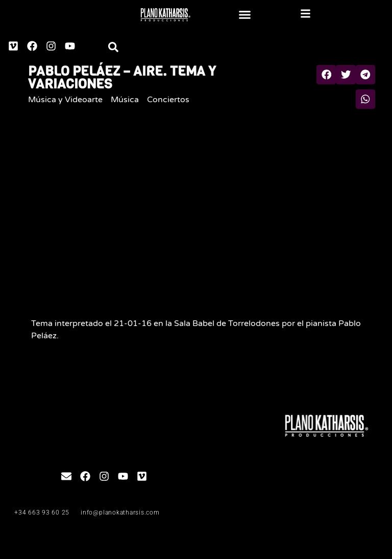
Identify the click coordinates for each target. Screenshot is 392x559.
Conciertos (168, 100)
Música (125, 100)
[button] (245, 15)
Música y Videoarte (65, 100)
